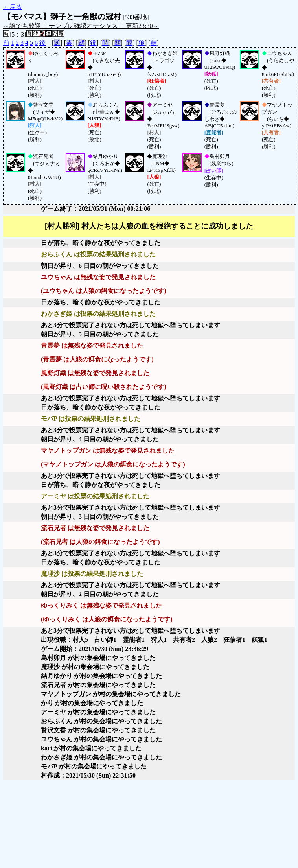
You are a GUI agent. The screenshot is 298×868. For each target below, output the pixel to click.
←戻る (13, 7)
